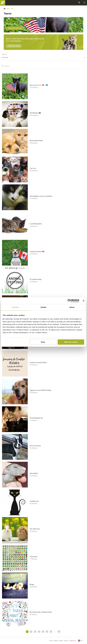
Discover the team (15, 28)
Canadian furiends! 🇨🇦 (37, 252)
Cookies (61, 641)
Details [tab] (43, 307)
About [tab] (72, 307)
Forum (51, 641)
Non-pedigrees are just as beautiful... (41, 196)
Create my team (14, 46)
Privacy (66, 641)
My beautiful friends (36, 141)
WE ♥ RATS (34, 473)
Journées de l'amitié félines (38, 363)
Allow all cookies (71, 342)
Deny (43, 342)
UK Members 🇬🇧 (35, 113)
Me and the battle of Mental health (41, 612)
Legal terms (72, 641)
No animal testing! (36, 279)
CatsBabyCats (34, 501)
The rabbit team (35, 529)
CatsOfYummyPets (36, 224)
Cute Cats (33, 168)
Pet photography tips (36, 418)
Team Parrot (34, 557)
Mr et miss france (35, 446)
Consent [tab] (15, 307)
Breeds (56, 641)
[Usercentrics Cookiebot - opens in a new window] (69, 301)
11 (59, 632)
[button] (84, 3)
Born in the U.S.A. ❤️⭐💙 (39, 85)
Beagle (32, 584)
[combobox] (44, 58)
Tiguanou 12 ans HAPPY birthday (41, 390)
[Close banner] (84, 301)
